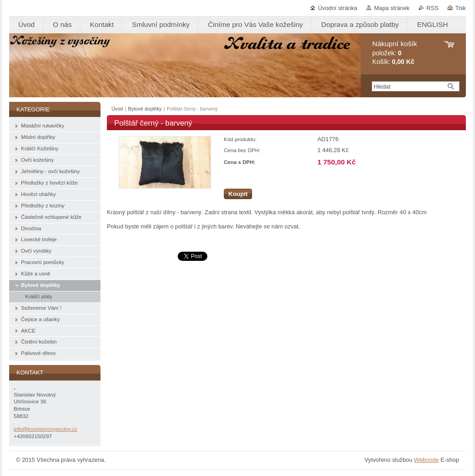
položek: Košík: (395, 53)
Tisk (461, 8)
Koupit (238, 194)
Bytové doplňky (145, 109)
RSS (433, 8)
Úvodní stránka (338, 8)
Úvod (117, 109)
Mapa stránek (392, 8)
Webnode (426, 460)
